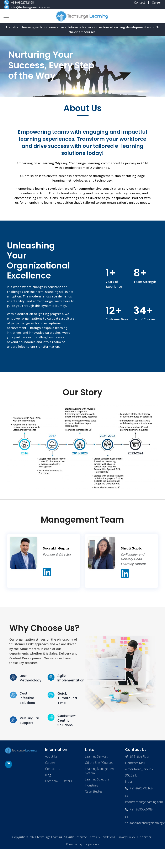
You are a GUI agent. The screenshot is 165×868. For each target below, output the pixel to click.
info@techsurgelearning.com (27, 7)
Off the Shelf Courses (99, 763)
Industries (92, 785)
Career (156, 2)
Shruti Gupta (132, 548)
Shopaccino (91, 844)
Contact (140, 2)
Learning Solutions (97, 779)
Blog (48, 775)
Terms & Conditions (102, 837)
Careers (50, 763)
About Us (51, 756)
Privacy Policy (126, 837)
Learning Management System (100, 771)
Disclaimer (144, 837)
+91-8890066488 (139, 809)
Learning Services (96, 756)
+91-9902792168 (19, 2)
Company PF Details (58, 781)
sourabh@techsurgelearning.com (143, 820)
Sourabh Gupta (56, 548)
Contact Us (53, 769)
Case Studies (94, 791)
